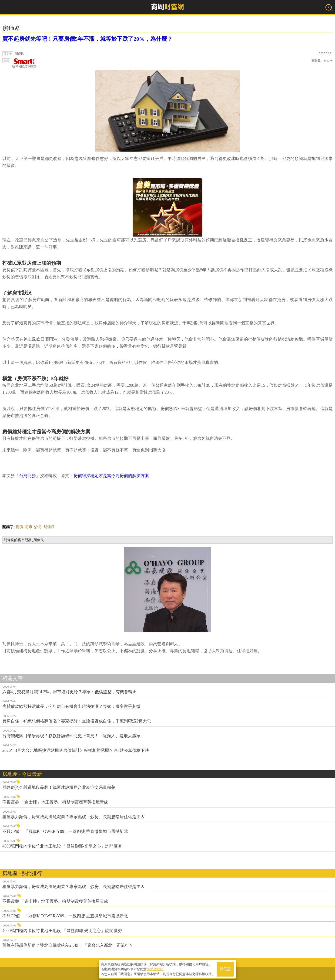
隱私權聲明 (155, 969)
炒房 (38, 527)
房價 (19, 527)
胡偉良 (49, 527)
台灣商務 (27, 476)
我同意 (225, 969)
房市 (29, 527)
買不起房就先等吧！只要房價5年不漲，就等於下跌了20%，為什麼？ (87, 39)
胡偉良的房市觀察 (24, 63)
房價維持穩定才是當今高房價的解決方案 (111, 476)
